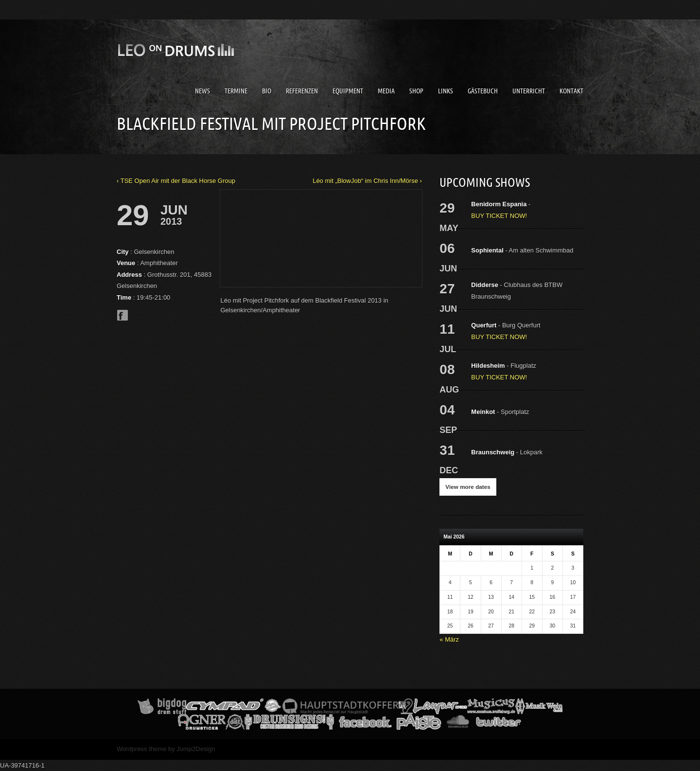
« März (449, 639)
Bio (267, 91)
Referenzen (302, 91)
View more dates (468, 487)
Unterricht (529, 91)
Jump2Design (196, 749)
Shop (416, 91)
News (202, 91)
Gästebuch (483, 91)
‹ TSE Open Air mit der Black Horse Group (176, 181)
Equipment (348, 91)
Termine (236, 91)
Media (386, 91)
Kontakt (571, 91)
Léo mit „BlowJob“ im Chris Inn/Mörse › (367, 181)
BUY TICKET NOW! (499, 216)
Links (446, 91)
